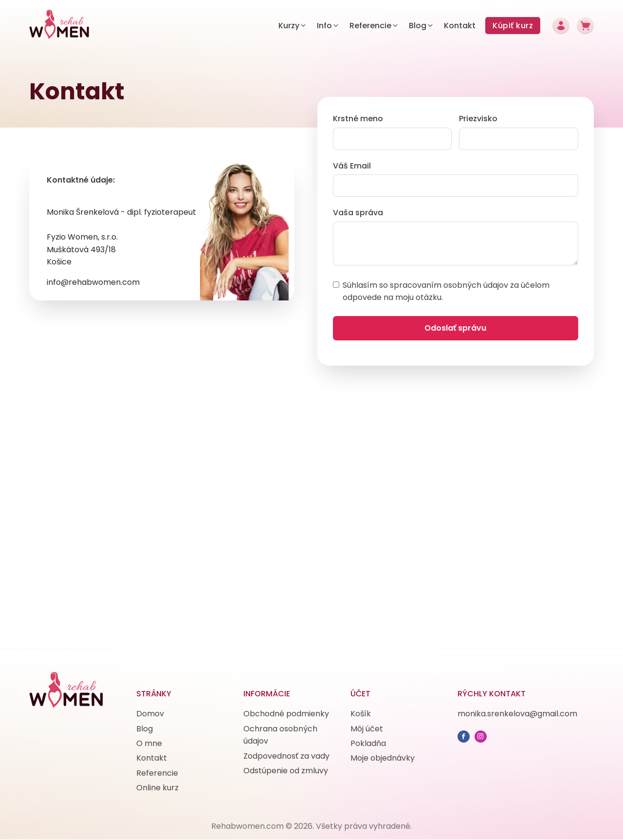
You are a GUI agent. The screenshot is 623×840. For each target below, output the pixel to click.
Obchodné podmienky (286, 714)
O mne (149, 743)
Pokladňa (368, 743)
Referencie (157, 773)
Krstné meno (358, 119)
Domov (150, 714)
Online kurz (157, 788)
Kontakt (152, 758)
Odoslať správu (455, 328)
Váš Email (352, 166)
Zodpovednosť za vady (286, 756)
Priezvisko (478, 119)
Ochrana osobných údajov (280, 735)
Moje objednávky (383, 758)
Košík (361, 714)
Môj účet (367, 729)
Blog (145, 729)
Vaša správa (358, 213)
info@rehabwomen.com (93, 282)
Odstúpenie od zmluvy (286, 771)
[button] (293, 26)
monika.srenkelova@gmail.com (517, 714)
